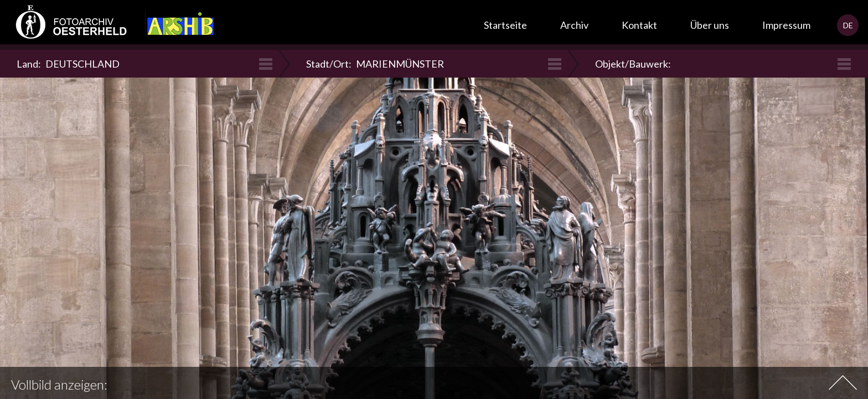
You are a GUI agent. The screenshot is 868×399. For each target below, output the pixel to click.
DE (848, 25)
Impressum (786, 25)
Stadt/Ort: (375, 64)
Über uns (710, 25)
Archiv (574, 25)
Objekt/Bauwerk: (634, 64)
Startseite (505, 25)
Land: (68, 64)
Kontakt (639, 25)
